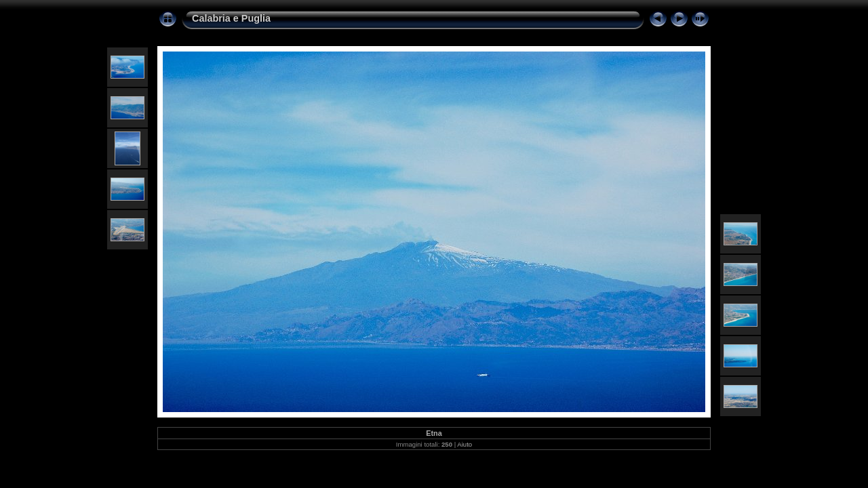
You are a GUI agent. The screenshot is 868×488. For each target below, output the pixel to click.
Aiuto (465, 444)
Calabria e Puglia (231, 18)
